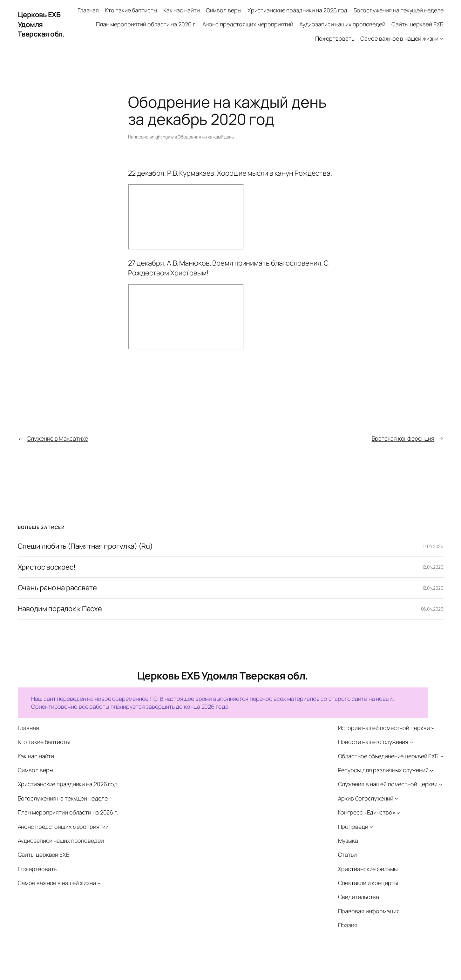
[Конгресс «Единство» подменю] (398, 812)
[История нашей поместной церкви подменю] (433, 728)
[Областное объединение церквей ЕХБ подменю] (442, 756)
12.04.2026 (433, 567)
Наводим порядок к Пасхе (60, 609)
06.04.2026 (432, 609)
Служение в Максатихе (57, 438)
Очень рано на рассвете (58, 588)
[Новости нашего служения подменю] (412, 742)
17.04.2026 (433, 546)
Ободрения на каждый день (206, 137)
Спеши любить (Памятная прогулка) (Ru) (85, 546)
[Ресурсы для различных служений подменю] (432, 770)
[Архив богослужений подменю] (396, 798)
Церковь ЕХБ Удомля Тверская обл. (41, 24)
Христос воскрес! (47, 567)
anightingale (162, 137)
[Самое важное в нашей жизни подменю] (442, 39)
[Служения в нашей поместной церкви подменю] (441, 784)
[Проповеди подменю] (371, 827)
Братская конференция (403, 438)
